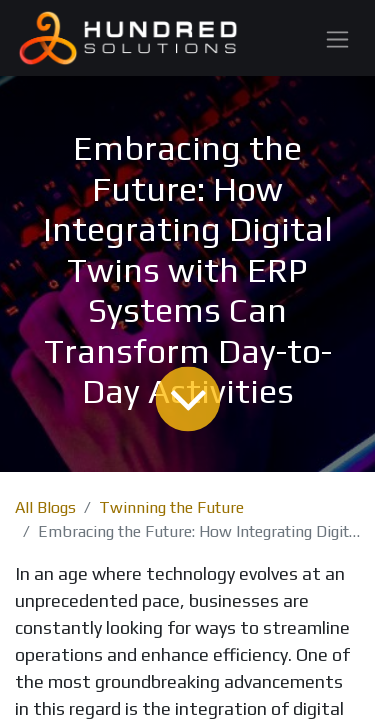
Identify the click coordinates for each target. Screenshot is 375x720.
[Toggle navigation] (337, 37)
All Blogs (45, 507)
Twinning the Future (171, 507)
